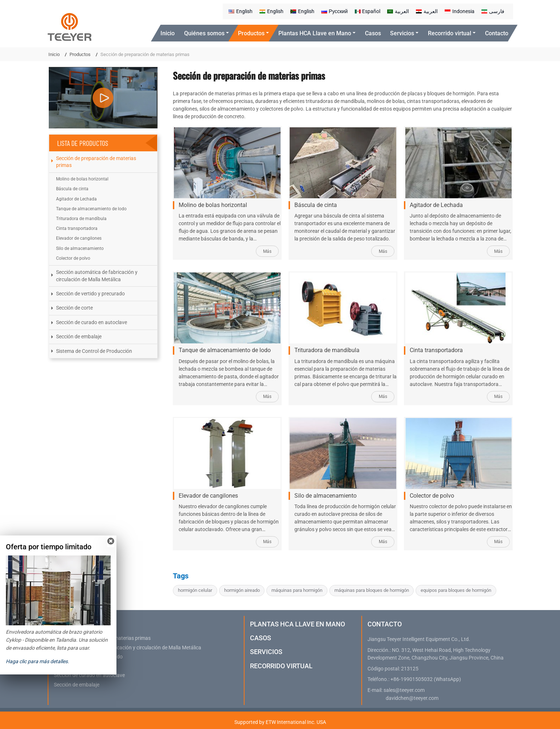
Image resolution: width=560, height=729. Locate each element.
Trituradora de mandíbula (327, 350)
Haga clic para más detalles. (37, 661)
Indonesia (460, 11)
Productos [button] (251, 33)
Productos (80, 54)
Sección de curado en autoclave (92, 322)
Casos (373, 33)
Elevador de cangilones (208, 496)
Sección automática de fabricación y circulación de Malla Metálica (97, 276)
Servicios (266, 652)
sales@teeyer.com (404, 690)
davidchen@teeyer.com (412, 698)
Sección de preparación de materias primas (96, 162)
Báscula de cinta (316, 205)
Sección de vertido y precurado (90, 294)
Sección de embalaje (79, 336)
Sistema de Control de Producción (94, 351)
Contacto (497, 33)
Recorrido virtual (281, 666)
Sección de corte (74, 308)
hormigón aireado (242, 590)
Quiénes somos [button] (204, 33)
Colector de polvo (432, 496)
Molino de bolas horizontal (213, 205)
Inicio (168, 33)
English (241, 11)
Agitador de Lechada (436, 205)
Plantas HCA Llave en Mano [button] (315, 33)
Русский (335, 11)
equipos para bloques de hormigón (456, 590)
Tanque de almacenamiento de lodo (225, 350)
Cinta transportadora (436, 350)
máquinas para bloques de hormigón (372, 590)
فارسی (493, 11)
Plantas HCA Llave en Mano (297, 624)
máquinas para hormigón (297, 590)
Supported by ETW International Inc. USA (280, 722)
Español (368, 11)
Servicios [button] (402, 33)
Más (267, 251)
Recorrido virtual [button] (450, 33)
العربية (398, 11)
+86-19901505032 (412, 679)
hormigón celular (195, 590)
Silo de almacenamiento (325, 496)
